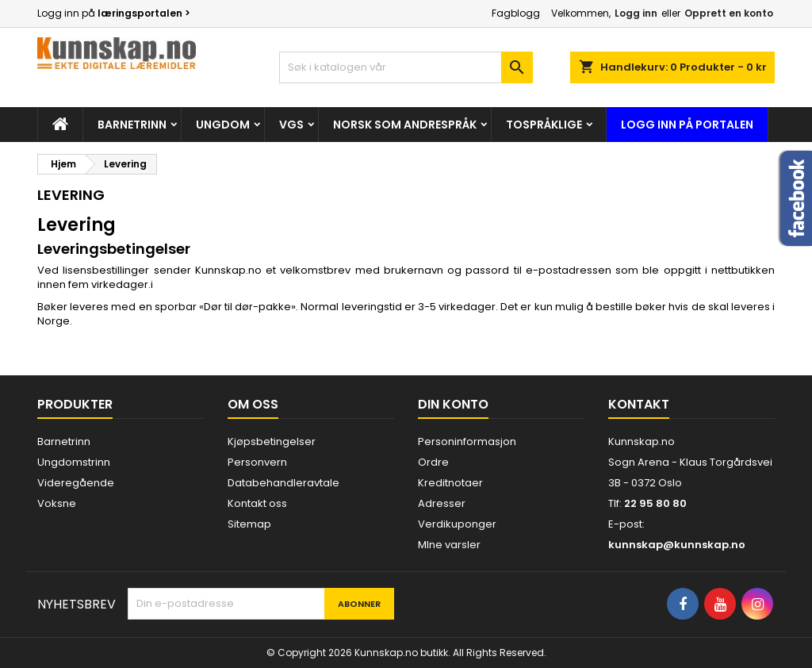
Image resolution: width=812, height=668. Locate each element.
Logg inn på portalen (687, 125)
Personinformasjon (467, 441)
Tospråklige (544, 125)
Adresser (442, 503)
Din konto (453, 404)
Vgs (291, 125)
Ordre (433, 462)
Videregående (76, 483)
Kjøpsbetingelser (272, 441)
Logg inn (636, 13)
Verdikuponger (457, 524)
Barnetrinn (132, 125)
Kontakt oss (257, 503)
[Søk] (406, 67)
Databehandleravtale (283, 483)
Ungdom (223, 125)
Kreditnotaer (450, 483)
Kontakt (639, 404)
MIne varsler (449, 545)
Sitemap (249, 524)
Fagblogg (516, 13)
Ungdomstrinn (74, 462)
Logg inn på (114, 13)
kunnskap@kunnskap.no (677, 545)
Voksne (57, 503)
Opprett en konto (729, 13)
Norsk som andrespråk (405, 125)
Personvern (257, 462)
